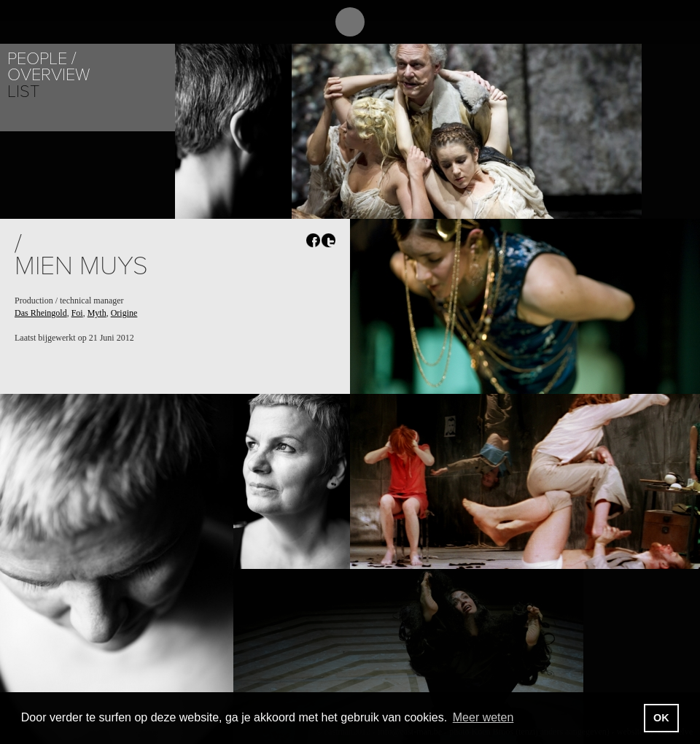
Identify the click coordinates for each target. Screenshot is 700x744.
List (23, 92)
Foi (77, 313)
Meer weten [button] (483, 717)
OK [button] (661, 718)
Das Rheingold (41, 313)
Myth (97, 313)
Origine (124, 313)
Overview (48, 75)
